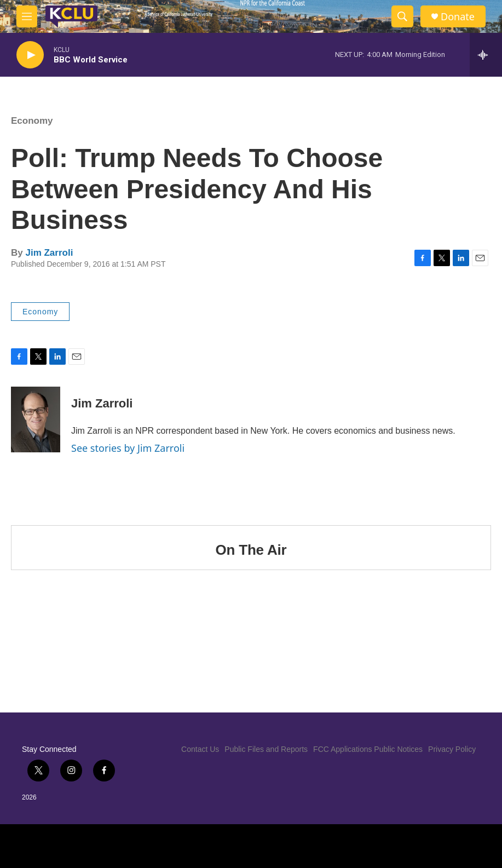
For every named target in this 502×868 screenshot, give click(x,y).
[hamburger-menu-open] (27, 16)
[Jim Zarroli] (36, 419)
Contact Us (200, 749)
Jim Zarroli (49, 253)
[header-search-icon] (402, 16)
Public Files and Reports (266, 749)
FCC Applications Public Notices (368, 749)
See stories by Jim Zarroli (128, 448)
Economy (32, 121)
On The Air (251, 550)
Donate (458, 17)
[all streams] (486, 55)
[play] (30, 55)
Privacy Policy (452, 749)
